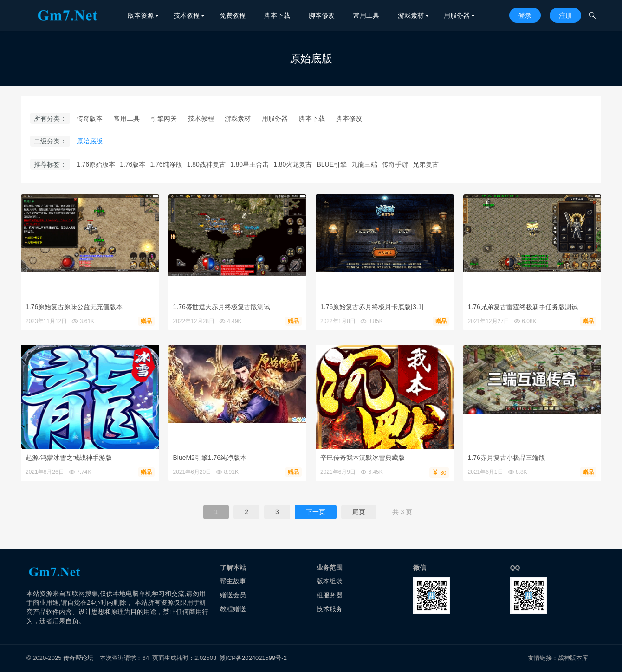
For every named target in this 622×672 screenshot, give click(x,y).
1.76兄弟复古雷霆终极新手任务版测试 (523, 307)
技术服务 (330, 609)
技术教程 (187, 15)
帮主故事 (233, 582)
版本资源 (141, 15)
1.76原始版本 (96, 164)
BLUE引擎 (332, 164)
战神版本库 (573, 658)
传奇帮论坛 (78, 658)
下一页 (316, 512)
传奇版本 (90, 118)
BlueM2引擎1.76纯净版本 (210, 458)
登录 (525, 15)
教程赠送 (233, 609)
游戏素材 (411, 15)
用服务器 (457, 15)
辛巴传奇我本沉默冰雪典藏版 (363, 458)
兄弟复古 (426, 164)
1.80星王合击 (249, 164)
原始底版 (90, 142)
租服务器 (330, 595)
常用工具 (366, 15)
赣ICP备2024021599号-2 (253, 658)
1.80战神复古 (206, 164)
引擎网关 (164, 118)
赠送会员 (233, 595)
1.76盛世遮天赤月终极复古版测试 (222, 307)
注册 (565, 15)
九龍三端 (364, 164)
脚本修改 (322, 15)
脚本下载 (277, 15)
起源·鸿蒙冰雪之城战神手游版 (69, 458)
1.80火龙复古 (293, 164)
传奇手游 (395, 164)
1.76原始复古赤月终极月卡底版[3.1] (372, 307)
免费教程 (233, 15)
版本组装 (330, 582)
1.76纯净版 (166, 164)
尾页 (359, 512)
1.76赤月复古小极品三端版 (507, 458)
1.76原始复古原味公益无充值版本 (74, 307)
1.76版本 (133, 164)
